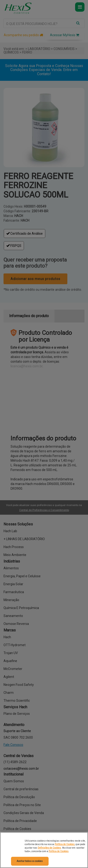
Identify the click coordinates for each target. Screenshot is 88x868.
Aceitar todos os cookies (30, 861)
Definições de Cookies (49, 848)
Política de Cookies (65, 844)
